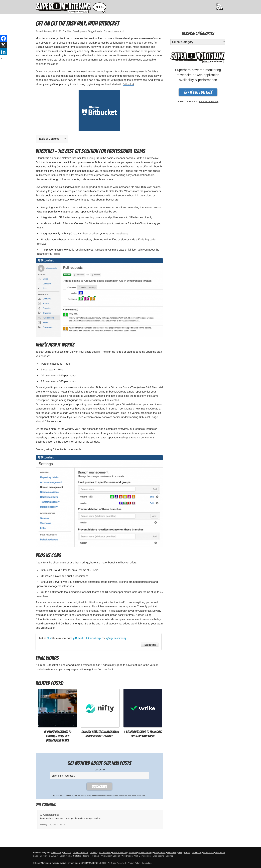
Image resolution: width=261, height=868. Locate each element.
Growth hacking (146, 853)
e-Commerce (105, 853)
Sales (36, 856)
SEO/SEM (54, 856)
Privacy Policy (86, 795)
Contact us (147, 863)
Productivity (208, 853)
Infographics (160, 853)
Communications (81, 853)
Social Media (66, 856)
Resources (220, 853)
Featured (133, 853)
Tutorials (95, 856)
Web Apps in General (110, 856)
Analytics (67, 853)
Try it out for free (198, 92)
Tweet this (150, 645)
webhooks (122, 234)
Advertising (56, 853)
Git (105, 31)
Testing (86, 856)
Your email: (99, 769)
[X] (3, 45)
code (100, 31)
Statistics (77, 856)
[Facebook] (3, 38)
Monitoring (197, 853)
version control (116, 31)
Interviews (172, 853)
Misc (180, 853)
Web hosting (159, 856)
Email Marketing (120, 853)
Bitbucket (128, 84)
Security (44, 856)
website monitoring (209, 101)
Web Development (77, 31)
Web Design (127, 856)
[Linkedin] (3, 52)
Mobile (187, 853)
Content (93, 853)
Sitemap (170, 856)
